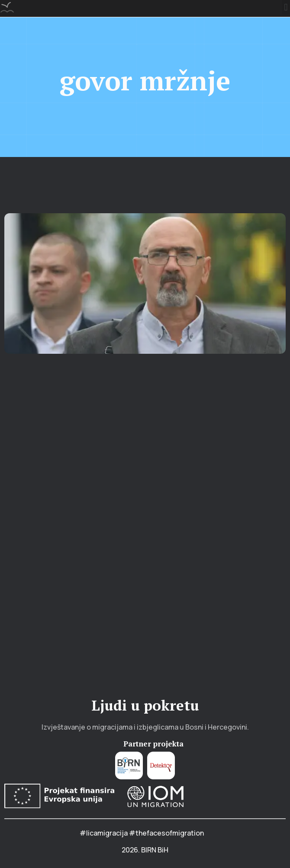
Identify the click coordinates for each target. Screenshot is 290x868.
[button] (286, 7)
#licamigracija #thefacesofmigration (142, 833)
